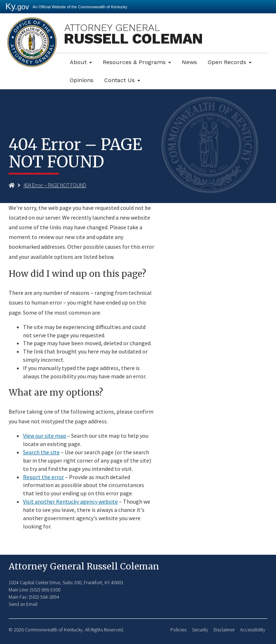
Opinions (82, 80)
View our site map (45, 436)
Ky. (17, 6)
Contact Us (122, 80)
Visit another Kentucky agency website (70, 501)
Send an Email (23, 604)
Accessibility (253, 630)
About (81, 62)
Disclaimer (224, 630)
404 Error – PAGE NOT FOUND (55, 185)
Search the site (41, 452)
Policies (178, 630)
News (189, 62)
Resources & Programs (137, 62)
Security (200, 630)
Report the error (43, 477)
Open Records (230, 62)
